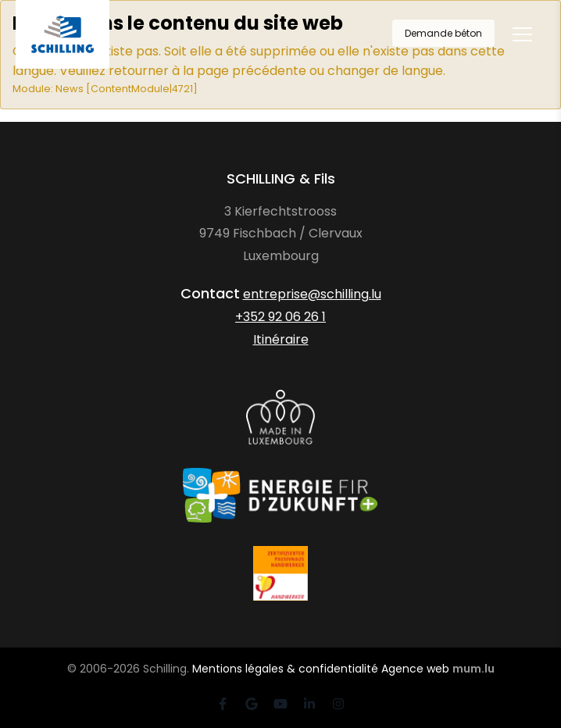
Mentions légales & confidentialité (285, 669)
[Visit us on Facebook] (223, 704)
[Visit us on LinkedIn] (309, 704)
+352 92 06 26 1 (280, 317)
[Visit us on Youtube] (280, 704)
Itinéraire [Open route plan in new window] (281, 339)
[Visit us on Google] (252, 704)
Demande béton (443, 33)
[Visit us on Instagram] (338, 704)
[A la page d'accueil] (63, 34)
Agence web (415, 669)
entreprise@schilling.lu (312, 294)
